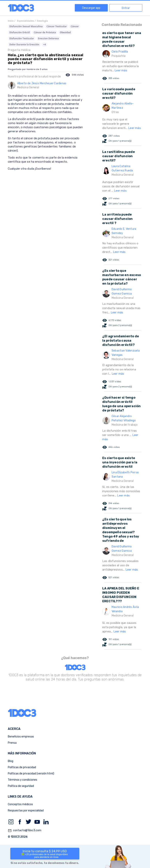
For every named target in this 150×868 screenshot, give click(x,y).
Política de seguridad (21, 786)
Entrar (126, 8)
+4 (44, 44)
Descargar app (91, 8)
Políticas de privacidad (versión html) (31, 774)
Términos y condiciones (22, 780)
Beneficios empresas (21, 737)
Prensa (12, 743)
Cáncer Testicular (57, 26)
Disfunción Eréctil (20, 32)
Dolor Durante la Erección (24, 44)
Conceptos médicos (20, 804)
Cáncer (75, 26)
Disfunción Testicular (22, 38)
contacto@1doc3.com (25, 831)
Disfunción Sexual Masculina (26, 26)
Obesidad (65, 32)
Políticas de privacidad (22, 767)
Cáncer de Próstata (45, 32)
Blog (11, 761)
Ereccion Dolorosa (48, 38)
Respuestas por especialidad (26, 811)
